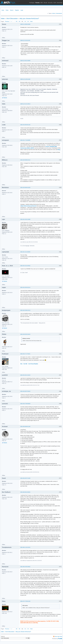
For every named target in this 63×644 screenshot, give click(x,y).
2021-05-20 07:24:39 (25, 478)
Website (5, 98)
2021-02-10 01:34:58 (25, 219)
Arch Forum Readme (33, 364)
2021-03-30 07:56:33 (25, 391)
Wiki (42, 3)
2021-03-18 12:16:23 (25, 375)
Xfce (21, 364)
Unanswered (59, 13)
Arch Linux (8, 2)
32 (25, 21)
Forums (37, 3)
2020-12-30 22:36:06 (25, 61)
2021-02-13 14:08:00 (25, 252)
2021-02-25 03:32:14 (25, 287)
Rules (7, 10)
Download (59, 3)
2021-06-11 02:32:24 (25, 547)
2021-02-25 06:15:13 (25, 310)
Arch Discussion (12, 18)
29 (16, 21)
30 (19, 21)
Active (54, 13)
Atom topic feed (58, 636)
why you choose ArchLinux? (29, 18)
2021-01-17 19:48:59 (25, 140)
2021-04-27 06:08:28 (25, 404)
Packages (32, 3)
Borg (59, 150)
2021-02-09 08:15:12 (25, 160)
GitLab (45, 3)
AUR (55, 3)
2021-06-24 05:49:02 (25, 567)
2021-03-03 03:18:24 (25, 334)
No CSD (25, 364)
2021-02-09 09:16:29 (25, 188)
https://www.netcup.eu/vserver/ (29, 206)
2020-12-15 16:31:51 (25, 40)
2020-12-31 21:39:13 (25, 104)
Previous (7, 21)
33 (28, 21)
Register (17, 10)
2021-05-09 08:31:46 (25, 427)
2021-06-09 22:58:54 (25, 492)
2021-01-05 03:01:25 (25, 125)
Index (3, 10)
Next (31, 21)
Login (22, 10)
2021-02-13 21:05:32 (25, 266)
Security (50, 3)
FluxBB (60, 639)
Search (12, 10)
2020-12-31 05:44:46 (25, 79)
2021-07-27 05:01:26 (25, 601)
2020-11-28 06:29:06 (25, 24)
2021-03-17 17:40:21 (25, 354)
